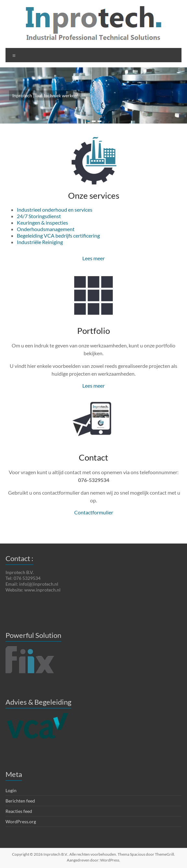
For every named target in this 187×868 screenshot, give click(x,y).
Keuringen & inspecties (42, 223)
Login (11, 790)
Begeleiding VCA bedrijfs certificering (58, 235)
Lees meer (93, 258)
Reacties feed (19, 811)
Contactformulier (94, 512)
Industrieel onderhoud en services (55, 210)
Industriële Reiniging (40, 242)
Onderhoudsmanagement (46, 229)
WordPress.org (21, 821)
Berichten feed (20, 801)
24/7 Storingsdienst (39, 216)
